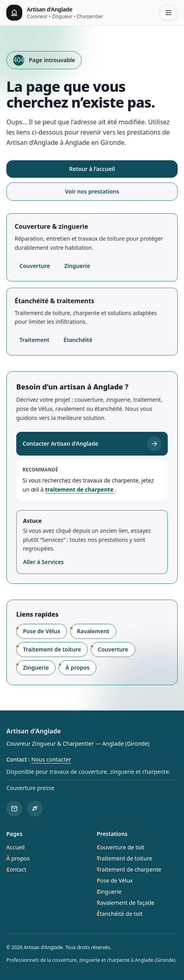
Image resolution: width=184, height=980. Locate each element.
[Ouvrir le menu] (169, 13)
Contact (16, 869)
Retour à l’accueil (92, 169)
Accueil (15, 847)
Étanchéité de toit (120, 914)
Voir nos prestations (92, 191)
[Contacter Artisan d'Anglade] (14, 809)
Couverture (35, 266)
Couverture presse (30, 788)
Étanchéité (78, 340)
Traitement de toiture (52, 649)
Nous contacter (51, 759)
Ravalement (93, 631)
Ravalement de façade (126, 903)
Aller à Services (43, 562)
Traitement (34, 340)
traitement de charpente (80, 489)
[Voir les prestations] (35, 809)
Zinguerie (77, 266)
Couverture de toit (121, 847)
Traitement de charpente (129, 869)
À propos (78, 668)
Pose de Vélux (42, 631)
